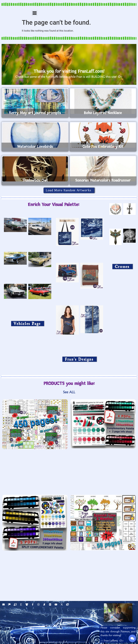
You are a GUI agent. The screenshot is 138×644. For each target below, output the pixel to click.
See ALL (69, 392)
